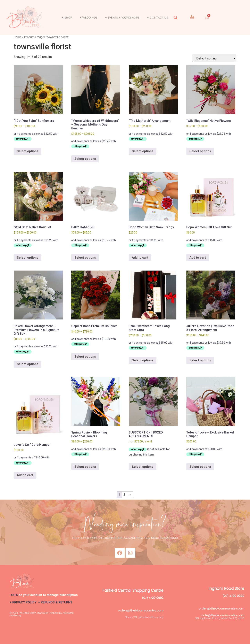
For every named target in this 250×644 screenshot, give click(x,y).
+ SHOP (67, 17)
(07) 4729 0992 (153, 598)
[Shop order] (214, 58)
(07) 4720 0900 (233, 596)
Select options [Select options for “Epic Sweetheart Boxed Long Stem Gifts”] (143, 360)
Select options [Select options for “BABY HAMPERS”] (85, 258)
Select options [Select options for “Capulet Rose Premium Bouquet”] (85, 357)
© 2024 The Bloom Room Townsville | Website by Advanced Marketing (42, 614)
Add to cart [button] (140, 258)
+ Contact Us (157, 17)
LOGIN (14, 595)
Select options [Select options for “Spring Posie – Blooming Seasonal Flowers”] (85, 467)
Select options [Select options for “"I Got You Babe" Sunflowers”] (28, 151)
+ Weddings (88, 17)
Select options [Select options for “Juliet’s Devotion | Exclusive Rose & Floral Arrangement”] (200, 360)
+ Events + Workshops (122, 17)
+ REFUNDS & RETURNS (55, 602)
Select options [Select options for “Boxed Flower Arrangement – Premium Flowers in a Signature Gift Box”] (28, 364)
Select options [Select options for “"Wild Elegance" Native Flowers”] (200, 151)
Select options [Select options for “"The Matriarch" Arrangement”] (143, 151)
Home (18, 37)
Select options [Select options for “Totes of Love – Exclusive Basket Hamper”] (200, 467)
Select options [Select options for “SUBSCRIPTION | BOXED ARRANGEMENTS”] (143, 467)
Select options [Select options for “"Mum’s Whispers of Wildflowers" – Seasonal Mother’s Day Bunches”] (85, 159)
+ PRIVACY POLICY (24, 602)
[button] (176, 18)
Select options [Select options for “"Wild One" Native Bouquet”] (28, 258)
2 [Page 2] (124, 495)
